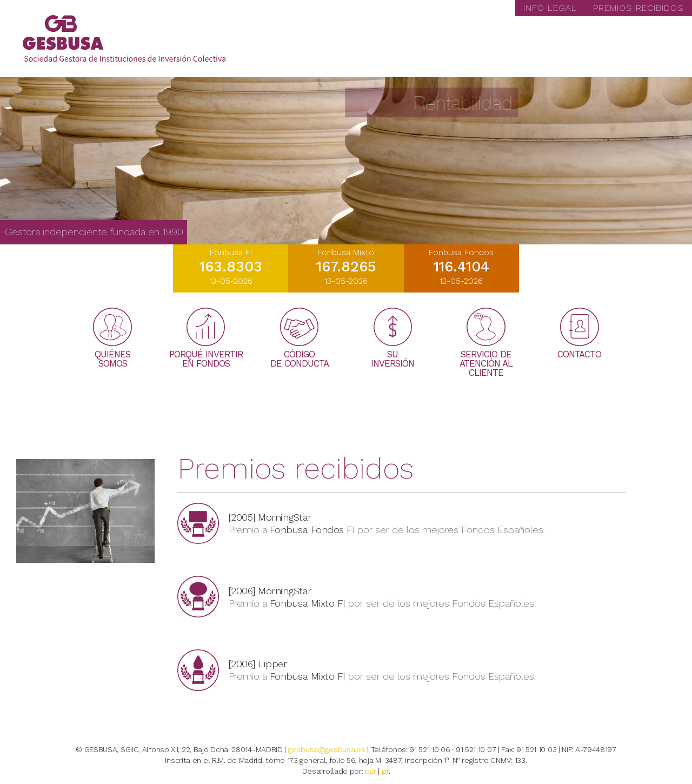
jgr (385, 771)
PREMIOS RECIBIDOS (638, 8)
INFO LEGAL (550, 8)
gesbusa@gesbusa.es (327, 749)
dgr (370, 771)
